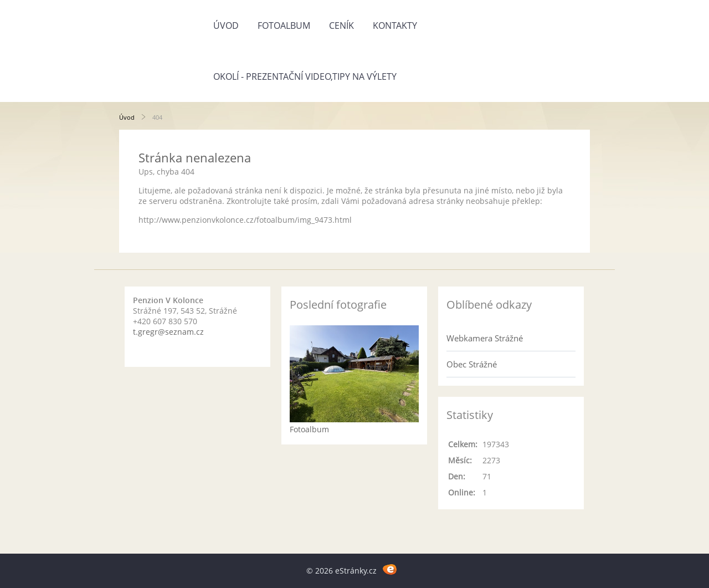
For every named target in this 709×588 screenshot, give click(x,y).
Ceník (341, 25)
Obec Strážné (472, 364)
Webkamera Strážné (485, 338)
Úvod (226, 25)
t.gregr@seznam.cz (168, 332)
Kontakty (395, 25)
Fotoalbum (284, 25)
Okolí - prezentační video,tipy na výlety (305, 76)
